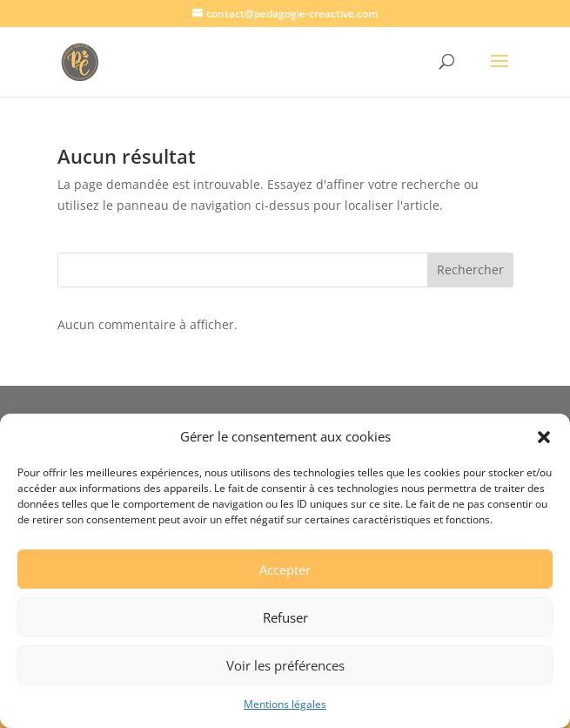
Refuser (285, 617)
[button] (544, 437)
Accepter (285, 570)
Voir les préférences (285, 665)
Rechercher (470, 270)
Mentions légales (285, 704)
